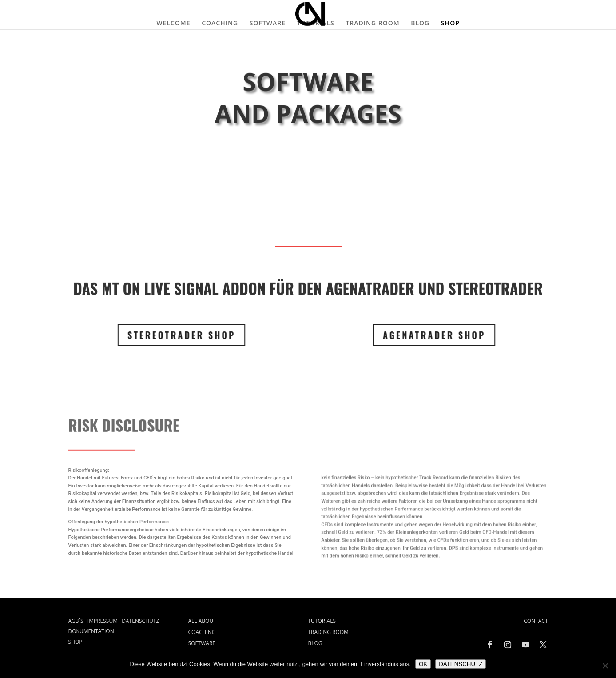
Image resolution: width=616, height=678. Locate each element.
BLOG (420, 23)
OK (423, 664)
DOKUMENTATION (91, 631)
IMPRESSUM (105, 621)
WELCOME (173, 23)
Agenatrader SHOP (428, 335)
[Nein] (605, 666)
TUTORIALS (316, 23)
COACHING (220, 23)
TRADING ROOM (372, 23)
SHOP (450, 23)
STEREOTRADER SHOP (174, 335)
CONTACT (536, 621)
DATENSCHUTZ (140, 621)
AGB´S (78, 621)
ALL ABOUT (202, 621)
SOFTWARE (268, 23)
